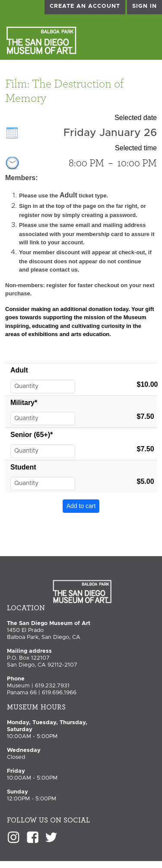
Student (23, 467)
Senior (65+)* (32, 435)
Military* (24, 403)
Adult (19, 370)
